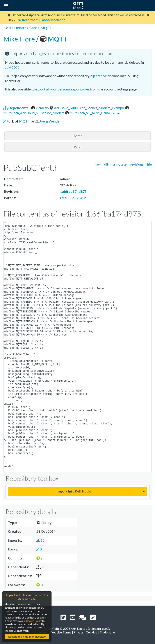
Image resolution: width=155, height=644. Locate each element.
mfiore (21, 28)
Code (33, 28)
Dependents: (17, 108)
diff (107, 164)
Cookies (92, 632)
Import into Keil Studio (74, 491)
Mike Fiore (20, 39)
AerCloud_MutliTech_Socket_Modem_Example (88, 108)
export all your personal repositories (62, 89)
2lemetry (41, 108)
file (149, 164)
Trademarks (108, 632)
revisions (137, 164)
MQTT (46, 28)
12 (40, 540)
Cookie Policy (34, 621)
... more (115, 113)
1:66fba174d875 (73, 191)
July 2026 (12, 67)
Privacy (79, 632)
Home (77, 136)
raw (98, 164)
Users (9, 28)
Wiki (78, 147)
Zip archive (98, 76)
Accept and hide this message (27, 637)
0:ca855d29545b (73, 198)
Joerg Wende (49, 121)
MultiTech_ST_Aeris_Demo (88, 113)
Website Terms (61, 632)
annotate (120, 164)
